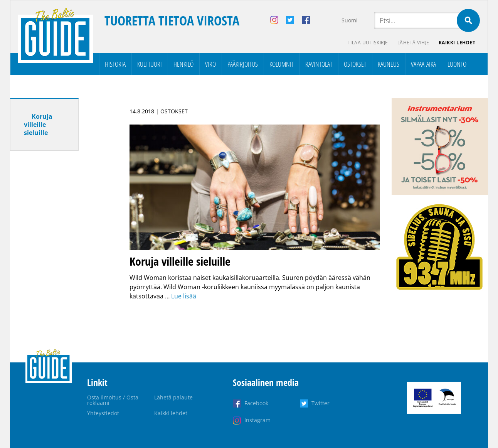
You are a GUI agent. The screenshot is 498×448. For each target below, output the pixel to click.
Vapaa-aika (423, 64)
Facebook (256, 403)
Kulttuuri (150, 64)
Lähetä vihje (413, 43)
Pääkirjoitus (243, 64)
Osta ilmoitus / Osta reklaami (113, 400)
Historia (115, 64)
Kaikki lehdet (457, 43)
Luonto (457, 64)
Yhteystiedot (103, 413)
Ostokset (355, 64)
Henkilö (183, 64)
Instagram (257, 420)
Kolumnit (282, 64)
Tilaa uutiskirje (368, 43)
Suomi (350, 20)
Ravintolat (319, 64)
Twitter (321, 403)
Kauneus (389, 64)
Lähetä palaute (173, 397)
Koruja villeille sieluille (38, 125)
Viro (210, 64)
